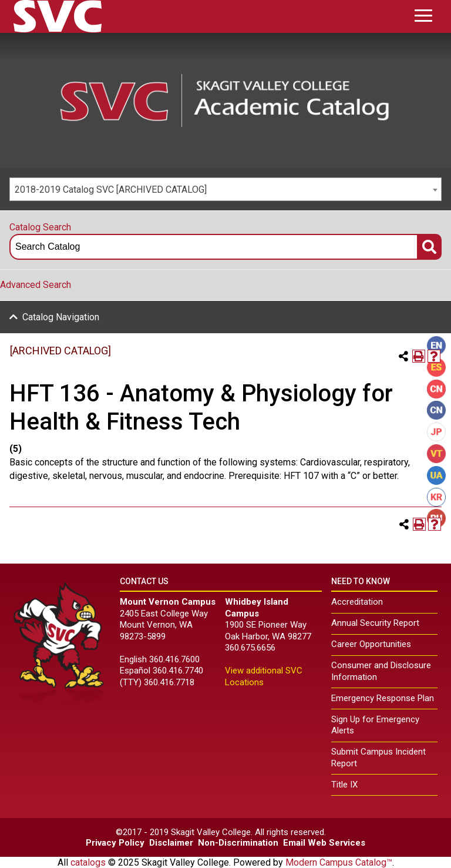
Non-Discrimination (238, 843)
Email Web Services (324, 843)
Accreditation (357, 602)
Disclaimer (171, 843)
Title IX (344, 785)
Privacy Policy (115, 843)
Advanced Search (36, 285)
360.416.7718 (169, 682)
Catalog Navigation (61, 317)
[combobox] (225, 189)
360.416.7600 (174, 659)
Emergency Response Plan (383, 698)
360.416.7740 (178, 671)
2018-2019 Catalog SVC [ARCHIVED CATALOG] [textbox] (111, 190)
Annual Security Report (375, 623)
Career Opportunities (371, 644)
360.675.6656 (250, 648)
